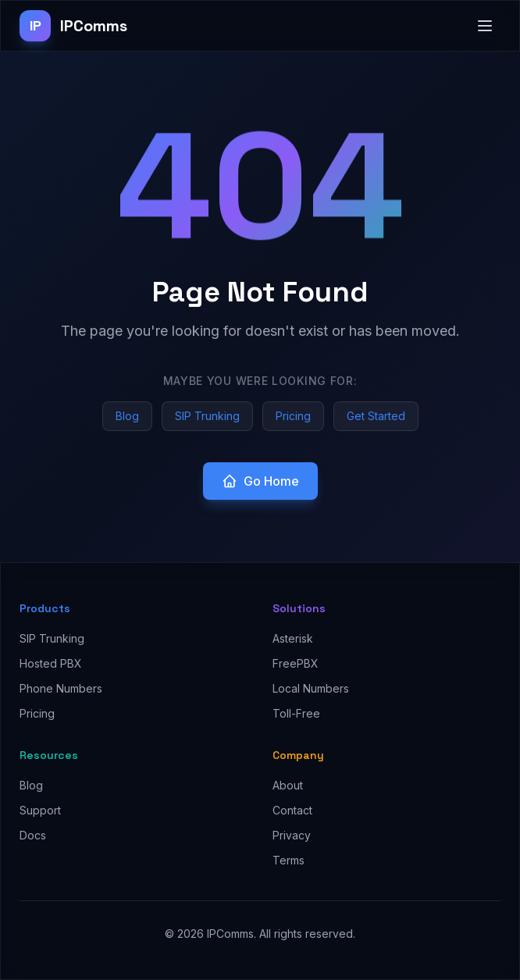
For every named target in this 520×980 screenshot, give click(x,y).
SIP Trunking (207, 416)
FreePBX (296, 663)
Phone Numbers (61, 688)
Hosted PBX (51, 663)
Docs (33, 835)
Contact (292, 810)
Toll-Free (296, 713)
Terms (288, 860)
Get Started (376, 416)
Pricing (293, 416)
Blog (127, 416)
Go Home (260, 481)
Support (40, 810)
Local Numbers (311, 688)
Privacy (292, 835)
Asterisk (293, 638)
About (288, 785)
